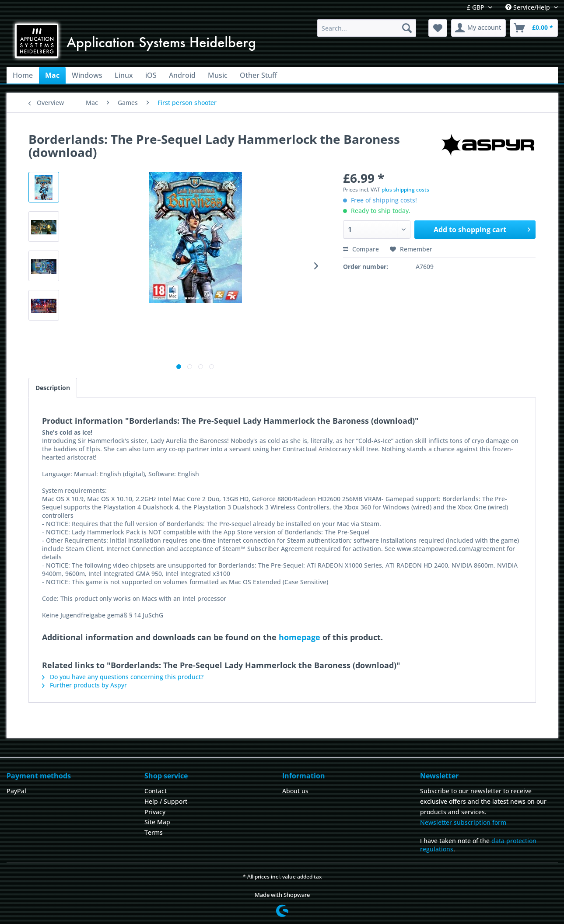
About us (295, 791)
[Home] (23, 75)
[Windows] (87, 75)
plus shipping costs (405, 190)
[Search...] (367, 28)
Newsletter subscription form (463, 822)
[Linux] (124, 75)
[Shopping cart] (534, 28)
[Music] (218, 75)
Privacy (155, 812)
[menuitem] (367, 28)
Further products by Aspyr (84, 685)
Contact (156, 791)
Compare (361, 249)
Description (53, 388)
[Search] (407, 28)
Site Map (157, 822)
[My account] (478, 28)
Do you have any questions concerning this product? (123, 677)
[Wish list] (438, 28)
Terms (154, 832)
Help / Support (166, 801)
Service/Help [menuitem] (529, 7)
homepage (300, 637)
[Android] (182, 75)
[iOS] (151, 75)
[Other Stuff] (258, 75)
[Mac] (52, 75)
